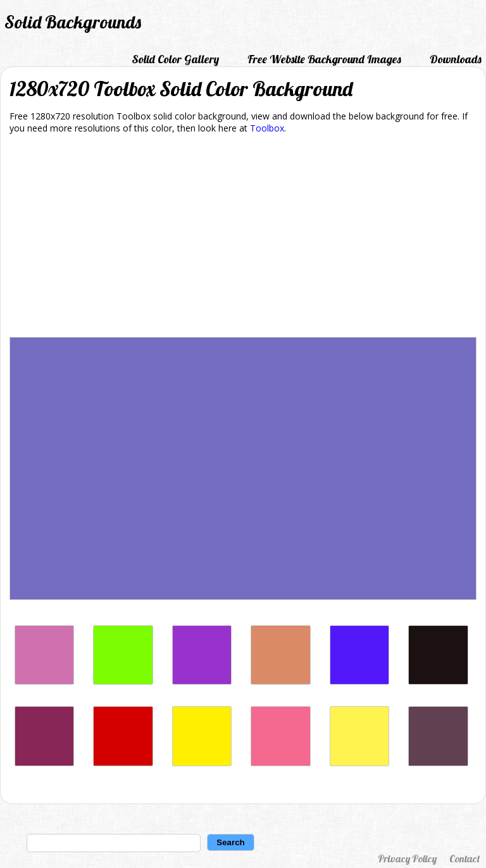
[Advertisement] (243, 238)
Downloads (456, 59)
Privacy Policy (407, 859)
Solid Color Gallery (175, 59)
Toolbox (267, 128)
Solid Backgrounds (73, 22)
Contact (464, 859)
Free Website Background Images (324, 59)
